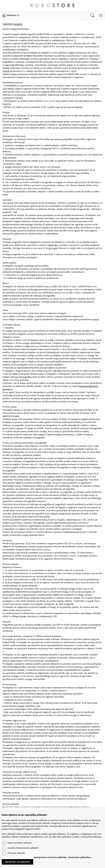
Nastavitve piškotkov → (81, 857)
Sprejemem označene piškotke (50, 857)
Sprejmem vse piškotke (17, 862)
